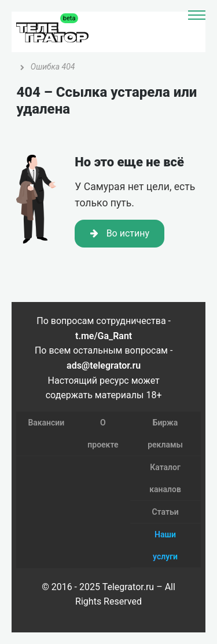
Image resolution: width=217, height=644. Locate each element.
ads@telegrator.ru (104, 365)
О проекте (103, 434)
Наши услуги (165, 545)
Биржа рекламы (165, 434)
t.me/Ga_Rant (104, 336)
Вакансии (46, 423)
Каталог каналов (165, 478)
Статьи (165, 512)
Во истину (120, 233)
